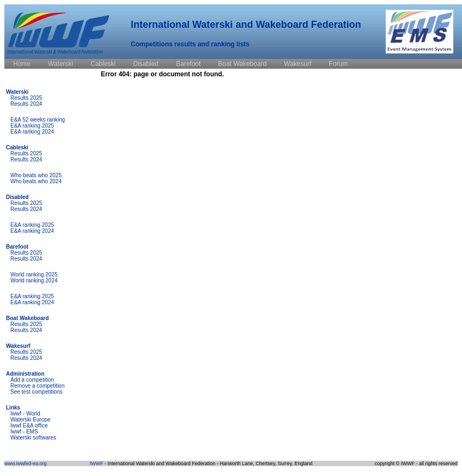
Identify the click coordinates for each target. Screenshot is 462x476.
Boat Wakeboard (28, 318)
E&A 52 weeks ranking (38, 120)
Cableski (17, 147)
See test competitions (37, 392)
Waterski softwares (33, 438)
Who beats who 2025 (36, 175)
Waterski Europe (31, 420)
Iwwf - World (25, 414)
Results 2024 (26, 104)
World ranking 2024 (34, 281)
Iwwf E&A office (29, 426)
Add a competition (32, 380)
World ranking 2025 (34, 275)
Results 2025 (26, 98)
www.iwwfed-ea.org (26, 463)
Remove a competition (38, 386)
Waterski (17, 92)
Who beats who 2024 (36, 181)
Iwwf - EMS (24, 432)
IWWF (96, 463)
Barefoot (17, 247)
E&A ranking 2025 (32, 126)
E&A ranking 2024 (32, 132)
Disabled (17, 197)
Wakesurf (18, 346)
